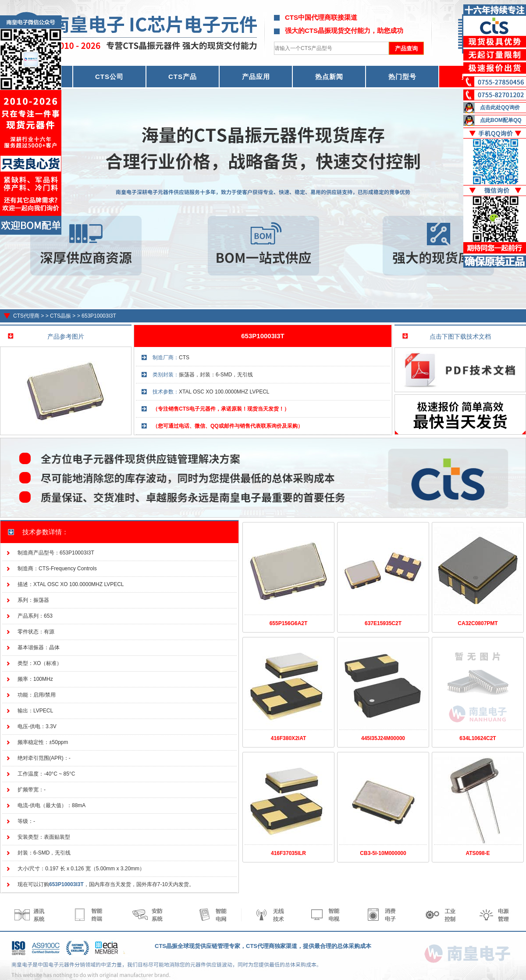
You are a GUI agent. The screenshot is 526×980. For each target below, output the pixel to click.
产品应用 (256, 77)
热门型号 (402, 77)
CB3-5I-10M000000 (383, 853)
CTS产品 (183, 77)
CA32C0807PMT (478, 623)
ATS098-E (478, 853)
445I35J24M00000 (383, 738)
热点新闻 (329, 77)
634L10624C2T (478, 738)
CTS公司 (109, 77)
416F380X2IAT (289, 738)
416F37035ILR (288, 853)
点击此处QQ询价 (500, 107)
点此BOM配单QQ (501, 120)
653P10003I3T (99, 316)
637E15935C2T (383, 623)
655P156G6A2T (289, 623)
